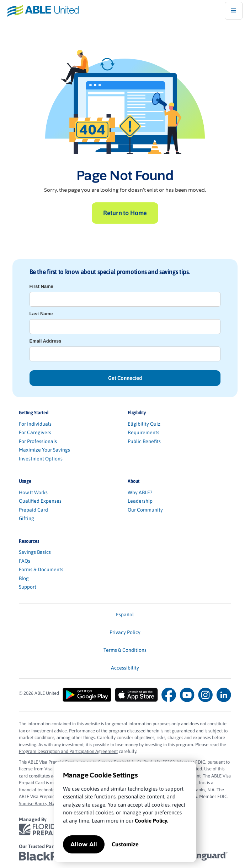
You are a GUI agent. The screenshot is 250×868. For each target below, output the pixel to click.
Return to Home (125, 213)
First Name (41, 286)
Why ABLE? (140, 492)
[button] (234, 11)
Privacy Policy (125, 632)
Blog (24, 578)
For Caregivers (35, 432)
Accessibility (125, 668)
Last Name (41, 314)
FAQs (25, 561)
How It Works (33, 492)
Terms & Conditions (125, 650)
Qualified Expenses (40, 501)
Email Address (46, 341)
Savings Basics (35, 552)
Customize (125, 844)
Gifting (26, 518)
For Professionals (38, 441)
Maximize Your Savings (44, 450)
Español (125, 615)
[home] (39, 10)
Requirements (143, 432)
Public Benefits (144, 441)
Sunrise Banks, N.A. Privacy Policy (52, 804)
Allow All (84, 844)
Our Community (145, 510)
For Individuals (35, 424)
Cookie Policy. (151, 821)
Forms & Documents (41, 569)
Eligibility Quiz (144, 424)
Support (28, 587)
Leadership (140, 501)
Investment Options (41, 459)
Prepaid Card (33, 510)
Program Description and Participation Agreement (68, 751)
